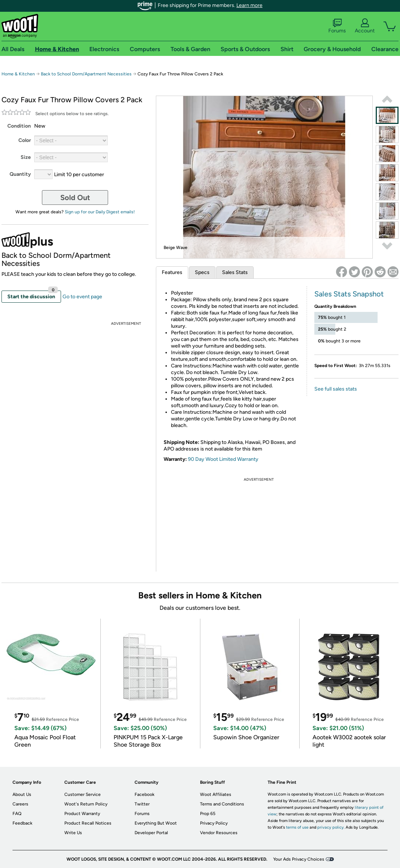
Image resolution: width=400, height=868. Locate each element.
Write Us (73, 833)
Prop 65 (208, 814)
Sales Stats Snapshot (349, 294)
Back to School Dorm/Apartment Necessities (86, 74)
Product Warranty (82, 814)
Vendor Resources (219, 833)
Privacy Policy (214, 823)
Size (26, 157)
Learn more (249, 5)
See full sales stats (336, 389)
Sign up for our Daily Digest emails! (100, 212)
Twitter (142, 804)
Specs (202, 272)
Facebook (144, 794)
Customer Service (83, 794)
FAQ (17, 814)
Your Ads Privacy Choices (299, 859)
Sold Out (75, 198)
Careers (20, 804)
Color (25, 140)
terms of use (297, 827)
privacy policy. (331, 827)
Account (365, 26)
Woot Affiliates (216, 794)
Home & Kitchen (18, 74)
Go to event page (82, 297)
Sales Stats (235, 272)
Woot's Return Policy (86, 804)
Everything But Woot (156, 823)
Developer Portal (151, 833)
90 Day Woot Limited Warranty (223, 459)
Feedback (22, 823)
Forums (337, 26)
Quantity (20, 174)
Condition (19, 126)
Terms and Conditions (222, 804)
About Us (22, 794)
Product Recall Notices (88, 823)
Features (172, 272)
